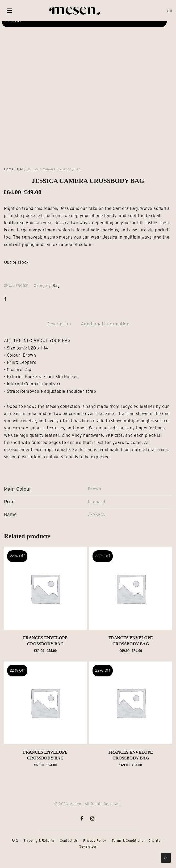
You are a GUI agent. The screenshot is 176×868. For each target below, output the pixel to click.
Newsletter (88, 846)
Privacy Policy (95, 841)
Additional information (105, 324)
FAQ (15, 841)
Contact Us (69, 841)
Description (59, 324)
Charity (154, 841)
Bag (20, 169)
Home (9, 169)
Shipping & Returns (39, 841)
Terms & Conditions (127, 841)
